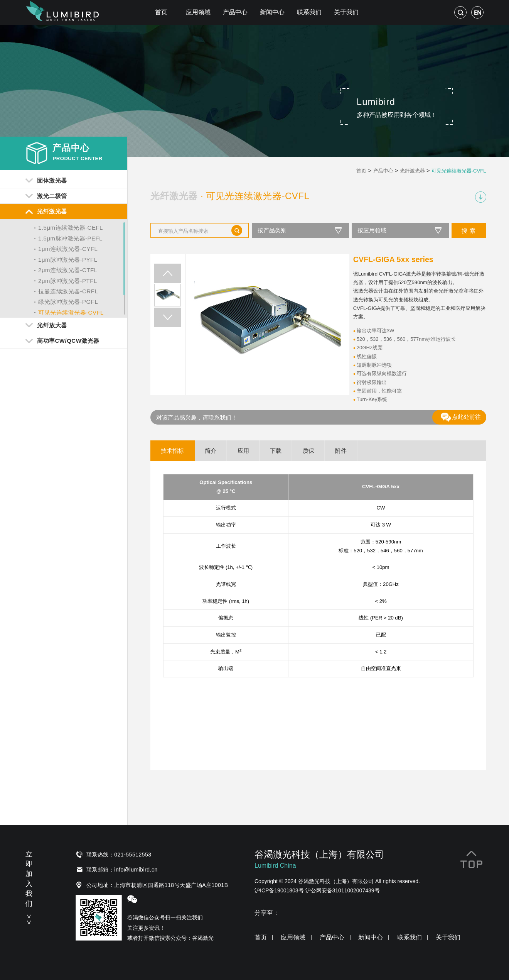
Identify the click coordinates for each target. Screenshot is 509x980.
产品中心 (235, 12)
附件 (341, 451)
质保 (308, 451)
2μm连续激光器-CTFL (68, 270)
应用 (243, 451)
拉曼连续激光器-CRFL (68, 291)
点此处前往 (461, 417)
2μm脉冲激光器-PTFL (68, 281)
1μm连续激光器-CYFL (68, 249)
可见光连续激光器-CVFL (71, 312)
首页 (161, 12)
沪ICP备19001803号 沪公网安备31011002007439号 (317, 890)
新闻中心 (272, 12)
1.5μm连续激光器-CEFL (71, 228)
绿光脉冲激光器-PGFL (68, 302)
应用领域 (198, 12)
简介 (211, 451)
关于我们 (346, 12)
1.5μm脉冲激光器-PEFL (70, 238)
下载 (276, 451)
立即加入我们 (29, 887)
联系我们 (309, 12)
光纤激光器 (412, 171)
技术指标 (172, 451)
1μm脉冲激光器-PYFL (68, 260)
